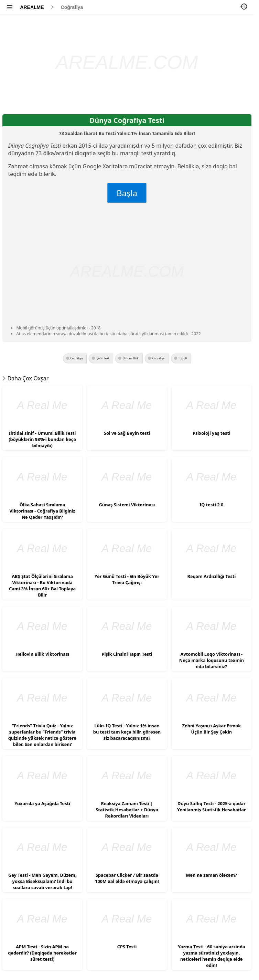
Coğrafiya (72, 7)
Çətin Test (103, 358)
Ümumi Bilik (131, 358)
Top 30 (183, 358)
